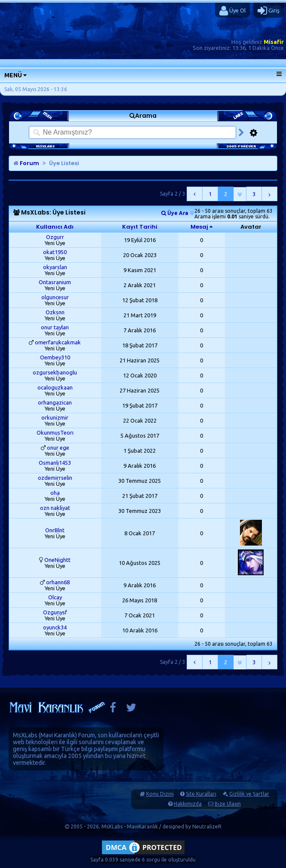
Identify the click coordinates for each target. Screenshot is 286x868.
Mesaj (199, 227)
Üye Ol (232, 11)
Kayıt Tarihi (140, 227)
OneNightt (57, 560)
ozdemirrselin (55, 478)
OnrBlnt (55, 530)
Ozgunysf (55, 612)
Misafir (274, 42)
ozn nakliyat (55, 508)
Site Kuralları (201, 794)
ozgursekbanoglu (55, 372)
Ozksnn (55, 312)
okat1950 (55, 252)
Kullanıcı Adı (55, 227)
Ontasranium (55, 282)
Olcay (55, 597)
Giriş (269, 11)
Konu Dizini (160, 794)
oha (55, 493)
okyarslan (55, 267)
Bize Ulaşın (228, 804)
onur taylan (55, 327)
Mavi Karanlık (58, 735)
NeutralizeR (207, 827)
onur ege (58, 448)
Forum (26, 163)
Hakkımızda (188, 804)
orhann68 (58, 582)
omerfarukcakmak (58, 342)
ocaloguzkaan (55, 387)
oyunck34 (55, 627)
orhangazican (55, 402)
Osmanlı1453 (55, 463)
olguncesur (55, 297)
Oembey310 (55, 357)
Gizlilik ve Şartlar (249, 794)
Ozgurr (55, 237)
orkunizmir (55, 417)
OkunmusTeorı (55, 432)
